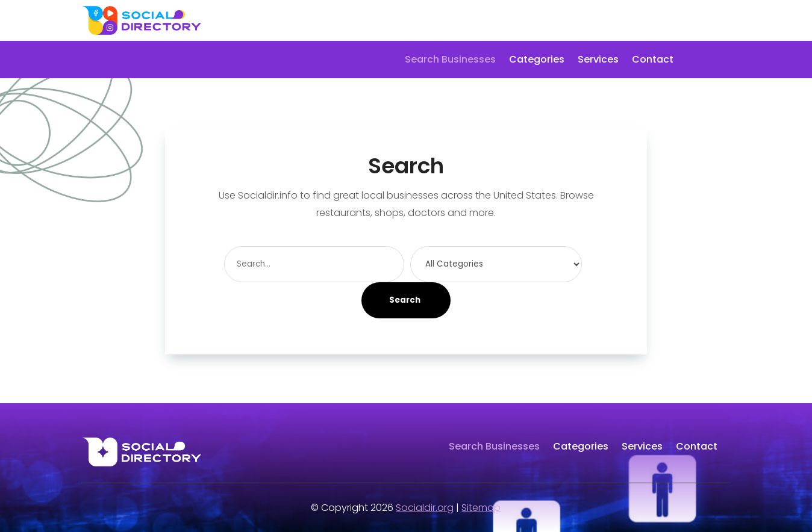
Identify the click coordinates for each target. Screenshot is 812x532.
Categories (537, 61)
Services (598, 61)
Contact (653, 61)
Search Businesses (450, 61)
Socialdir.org (425, 508)
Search (405, 300)
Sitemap (481, 508)
